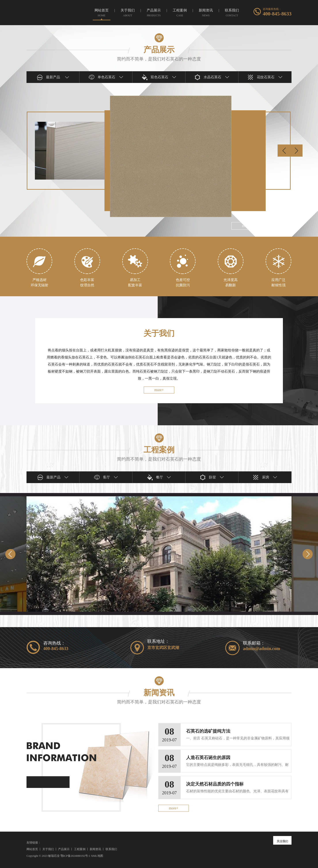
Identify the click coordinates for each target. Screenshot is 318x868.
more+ (159, 390)
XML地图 (97, 856)
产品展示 (64, 849)
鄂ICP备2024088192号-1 (75, 856)
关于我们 (48, 849)
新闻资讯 (95, 849)
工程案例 (80, 849)
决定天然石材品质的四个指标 (215, 784)
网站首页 (32, 849)
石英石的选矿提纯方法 (208, 731)
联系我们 (111, 849)
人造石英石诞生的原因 (208, 757)
